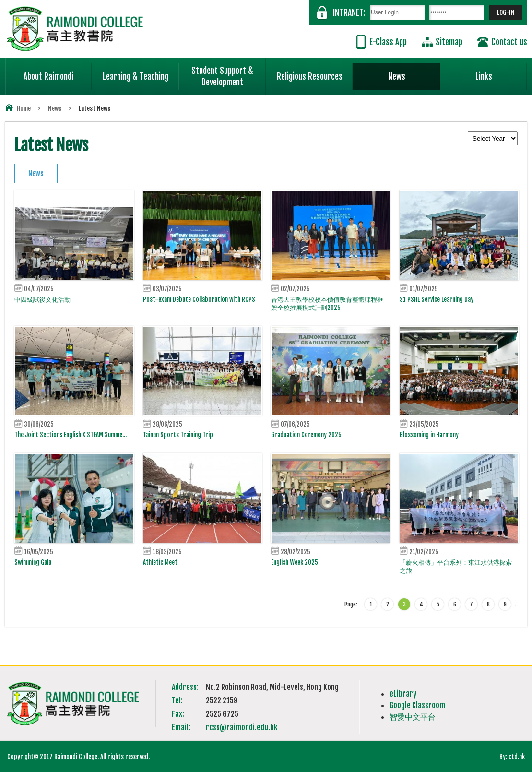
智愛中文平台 (413, 717)
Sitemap (449, 42)
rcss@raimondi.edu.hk (242, 727)
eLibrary (403, 694)
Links (501, 72)
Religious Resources (310, 77)
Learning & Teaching (141, 72)
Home (24, 108)
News (414, 72)
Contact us (509, 42)
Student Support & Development (229, 72)
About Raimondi (58, 72)
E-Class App (388, 42)
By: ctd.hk (512, 757)
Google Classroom (417, 705)
